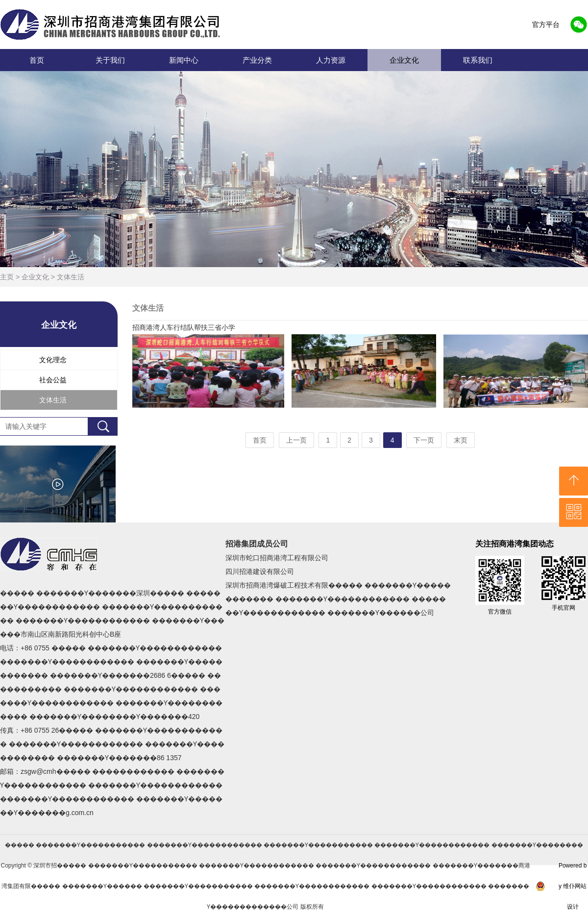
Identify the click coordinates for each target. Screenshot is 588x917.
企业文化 (404, 60)
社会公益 (53, 380)
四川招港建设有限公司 (260, 571)
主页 (7, 277)
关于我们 (110, 60)
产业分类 (257, 60)
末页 (461, 440)
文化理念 (53, 360)
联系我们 (478, 60)
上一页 (296, 440)
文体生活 (71, 277)
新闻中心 (184, 60)
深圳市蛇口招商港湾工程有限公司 (277, 558)
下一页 (424, 440)
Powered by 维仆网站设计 (573, 886)
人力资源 (331, 60)
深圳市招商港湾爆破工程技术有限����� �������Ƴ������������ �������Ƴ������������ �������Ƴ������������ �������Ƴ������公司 (338, 599)
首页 (37, 60)
